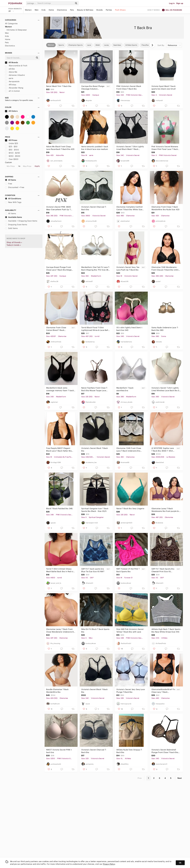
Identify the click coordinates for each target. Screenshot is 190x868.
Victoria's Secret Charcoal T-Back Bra (94, 208)
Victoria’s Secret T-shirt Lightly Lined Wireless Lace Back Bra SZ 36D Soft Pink (166, 389)
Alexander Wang (14, 88)
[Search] (55, 3)
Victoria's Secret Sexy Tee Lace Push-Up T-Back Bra (128, 269)
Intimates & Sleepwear (17, 30)
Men (37, 10)
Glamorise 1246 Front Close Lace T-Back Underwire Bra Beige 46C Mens (129, 450)
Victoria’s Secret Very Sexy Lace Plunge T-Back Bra (131, 691)
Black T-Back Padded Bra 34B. (60, 509)
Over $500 (12, 159)
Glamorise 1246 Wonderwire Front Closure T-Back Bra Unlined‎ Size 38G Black (166, 269)
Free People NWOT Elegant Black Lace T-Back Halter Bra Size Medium (59, 450)
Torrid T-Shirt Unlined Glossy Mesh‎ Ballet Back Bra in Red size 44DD (61, 570)
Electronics (62, 10)
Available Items (13, 217)
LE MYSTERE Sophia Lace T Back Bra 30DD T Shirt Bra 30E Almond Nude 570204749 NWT (163, 450)
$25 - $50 (11, 147)
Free (9, 184)
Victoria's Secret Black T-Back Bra (95, 450)
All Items (10, 180)
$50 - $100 (12, 150)
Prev (140, 778)
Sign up (180, 3)
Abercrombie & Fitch (16, 66)
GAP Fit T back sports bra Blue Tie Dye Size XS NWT (93, 570)
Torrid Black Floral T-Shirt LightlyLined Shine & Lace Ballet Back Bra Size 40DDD (96, 329)
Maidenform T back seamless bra (125, 389)
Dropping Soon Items (16, 225)
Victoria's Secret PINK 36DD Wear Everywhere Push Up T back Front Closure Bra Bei (59, 208)
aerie (9, 78)
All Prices (11, 140)
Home (51, 10)
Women (28, 10)
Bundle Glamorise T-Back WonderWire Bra (57, 691)
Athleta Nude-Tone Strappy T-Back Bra (129, 751)
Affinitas (11, 85)
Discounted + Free (15, 187)
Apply (37, 166)
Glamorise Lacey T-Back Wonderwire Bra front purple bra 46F (166, 510)
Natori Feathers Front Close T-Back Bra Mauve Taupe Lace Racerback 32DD (95, 389)
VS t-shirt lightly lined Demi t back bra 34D (129, 329)
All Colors (11, 111)
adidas (10, 69)
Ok (180, 863)
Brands (100, 10)
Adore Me (11, 72)
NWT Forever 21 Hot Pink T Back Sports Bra (128, 570)
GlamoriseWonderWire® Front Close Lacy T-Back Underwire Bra (163, 691)
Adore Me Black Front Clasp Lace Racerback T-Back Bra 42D (60, 148)
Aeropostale (12, 81)
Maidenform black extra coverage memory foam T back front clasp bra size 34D (60, 389)
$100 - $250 (12, 153)
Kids (44, 10)
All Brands (11, 62)
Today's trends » (14, 245)
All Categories (11, 23)
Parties (109, 10)
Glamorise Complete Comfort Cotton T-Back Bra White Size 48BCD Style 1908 (130, 208)
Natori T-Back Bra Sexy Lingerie (130, 509)
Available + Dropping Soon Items (21, 221)
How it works (154, 10)
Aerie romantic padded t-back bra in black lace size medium (95, 148)
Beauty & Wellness (85, 10)
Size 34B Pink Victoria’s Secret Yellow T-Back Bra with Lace (130, 631)
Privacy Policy (109, 864)
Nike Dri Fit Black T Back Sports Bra (95, 631)
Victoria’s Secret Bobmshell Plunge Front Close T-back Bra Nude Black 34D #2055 (165, 751)
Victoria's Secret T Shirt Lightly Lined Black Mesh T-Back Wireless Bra (130, 148)
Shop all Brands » (14, 242)
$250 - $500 (13, 156)
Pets (72, 10)
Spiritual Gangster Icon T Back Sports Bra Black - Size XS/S (95, 510)
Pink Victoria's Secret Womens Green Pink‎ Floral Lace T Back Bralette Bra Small (165, 148)
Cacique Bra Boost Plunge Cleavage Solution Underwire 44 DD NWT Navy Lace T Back (93, 88)
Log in (172, 3)
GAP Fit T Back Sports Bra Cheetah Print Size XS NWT (163, 570)
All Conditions (13, 199)
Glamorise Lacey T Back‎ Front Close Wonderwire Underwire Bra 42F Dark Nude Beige (61, 631)
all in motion (12, 91)
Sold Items (11, 228)
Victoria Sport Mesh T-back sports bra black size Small (164, 88)
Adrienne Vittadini (15, 75)
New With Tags (13, 202)
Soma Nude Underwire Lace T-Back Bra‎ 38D (165, 329)
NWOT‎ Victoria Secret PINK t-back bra (59, 751)
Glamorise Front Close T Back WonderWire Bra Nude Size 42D (165, 208)
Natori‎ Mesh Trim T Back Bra (59, 86)
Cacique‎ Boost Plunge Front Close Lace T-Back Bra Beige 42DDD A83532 (59, 269)
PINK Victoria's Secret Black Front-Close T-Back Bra (129, 88)
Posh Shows (120, 10)
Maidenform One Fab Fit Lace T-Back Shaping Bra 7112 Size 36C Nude (96, 269)
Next (180, 778)
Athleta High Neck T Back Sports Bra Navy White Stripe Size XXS (166, 631)
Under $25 (12, 143)
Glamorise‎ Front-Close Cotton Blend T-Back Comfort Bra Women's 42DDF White (56, 329)
